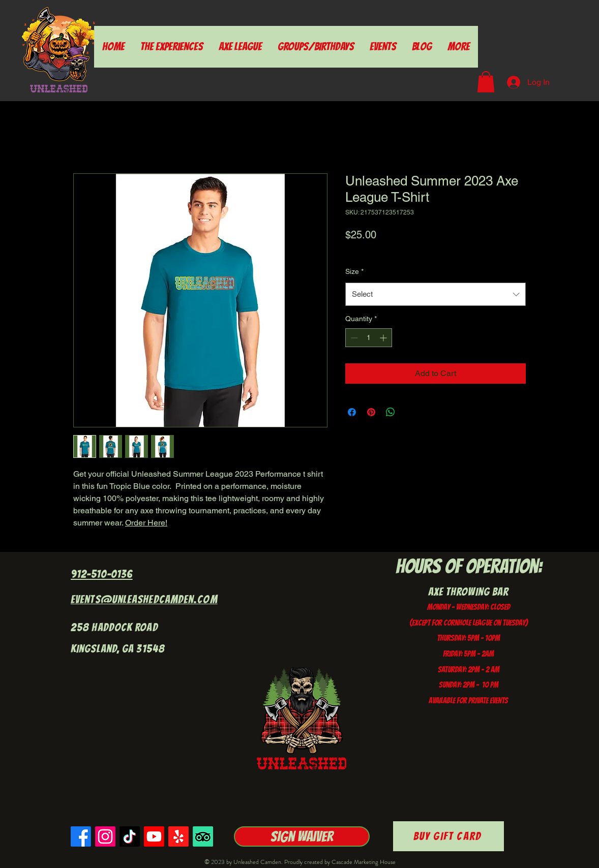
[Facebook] (81, 836)
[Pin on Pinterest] (371, 412)
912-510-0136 (102, 574)
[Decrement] (353, 338)
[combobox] (436, 294)
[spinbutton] (369, 338)
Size (354, 271)
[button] (486, 82)
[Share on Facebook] (352, 412)
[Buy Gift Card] (448, 836)
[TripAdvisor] (203, 836)
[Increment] (384, 338)
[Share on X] (410, 412)
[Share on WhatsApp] (391, 412)
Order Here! (146, 523)
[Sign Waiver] (302, 836)
